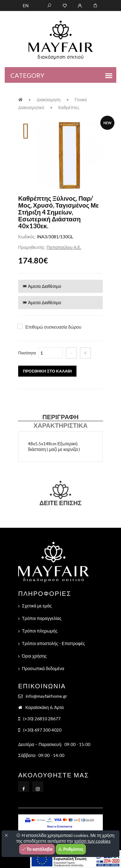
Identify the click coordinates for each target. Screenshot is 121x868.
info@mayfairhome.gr (46, 696)
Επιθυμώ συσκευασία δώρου (53, 327)
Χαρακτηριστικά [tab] (61, 425)
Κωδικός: (27, 237)
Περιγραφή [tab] (60, 417)
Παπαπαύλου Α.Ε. (64, 247)
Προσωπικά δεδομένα (43, 668)
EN (26, 5)
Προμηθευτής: (32, 247)
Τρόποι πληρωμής (40, 631)
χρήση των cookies (92, 841)
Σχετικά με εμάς (37, 606)
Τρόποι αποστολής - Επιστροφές (53, 643)
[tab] (26, 130)
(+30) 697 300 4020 (42, 730)
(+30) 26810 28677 (42, 719)
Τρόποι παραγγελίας (42, 618)
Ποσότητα (27, 353)
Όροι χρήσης (34, 656)
